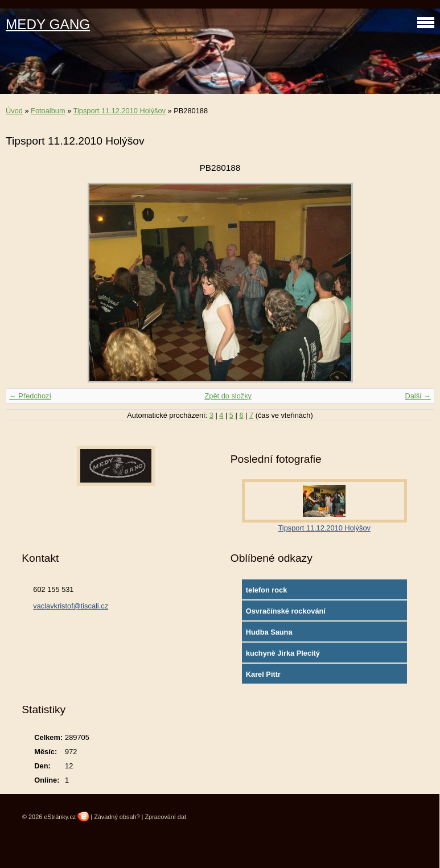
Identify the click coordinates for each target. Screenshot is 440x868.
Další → (418, 396)
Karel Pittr (263, 674)
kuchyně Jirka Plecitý (283, 653)
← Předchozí (30, 396)
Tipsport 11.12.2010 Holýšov (120, 111)
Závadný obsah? (117, 817)
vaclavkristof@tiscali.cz (71, 606)
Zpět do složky (228, 396)
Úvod (14, 111)
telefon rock (267, 590)
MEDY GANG (48, 24)
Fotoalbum (48, 111)
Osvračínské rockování (286, 611)
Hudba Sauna (269, 632)
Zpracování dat (165, 817)
